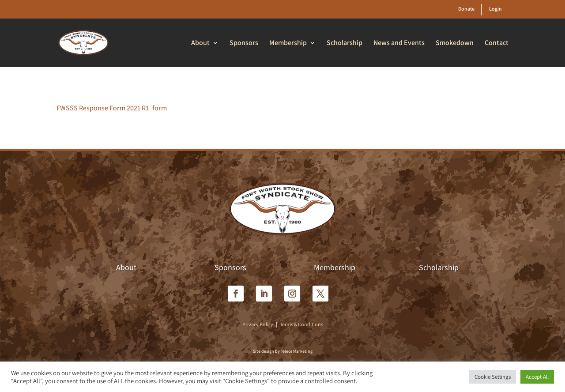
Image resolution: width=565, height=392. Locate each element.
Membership (288, 43)
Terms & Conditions (301, 324)
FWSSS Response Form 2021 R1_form (112, 108)
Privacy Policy (258, 324)
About (200, 43)
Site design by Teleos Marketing (283, 351)
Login (495, 9)
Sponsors (244, 43)
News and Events (399, 43)
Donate (466, 9)
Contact (497, 43)
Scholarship (345, 43)
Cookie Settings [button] (493, 377)
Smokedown (455, 43)
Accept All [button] (537, 377)
